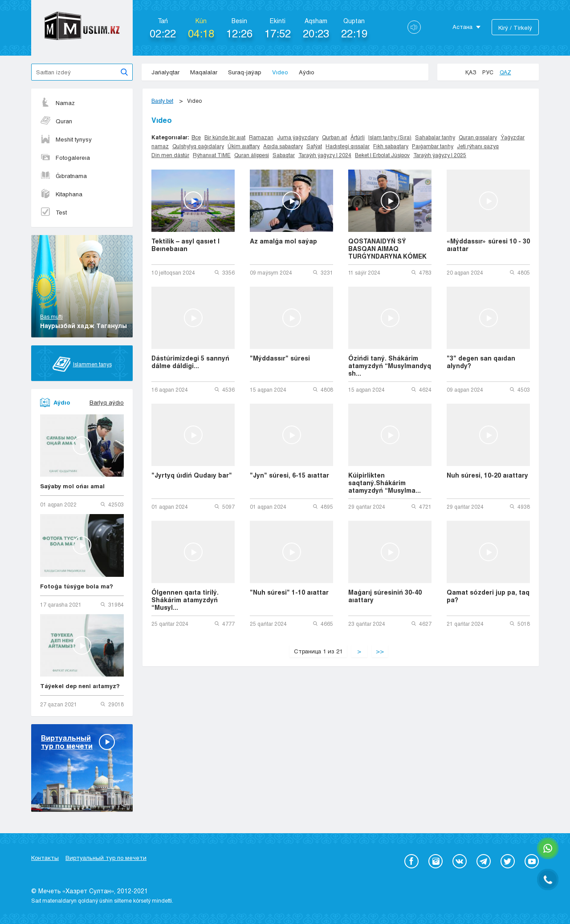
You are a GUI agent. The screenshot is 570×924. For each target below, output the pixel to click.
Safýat (314, 146)
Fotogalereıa (65, 158)
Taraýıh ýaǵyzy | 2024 (325, 155)
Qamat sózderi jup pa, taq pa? (488, 596)
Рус (488, 72)
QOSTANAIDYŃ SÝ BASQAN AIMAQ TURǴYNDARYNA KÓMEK (387, 249)
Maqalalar (204, 72)
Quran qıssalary (478, 137)
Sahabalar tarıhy (435, 137)
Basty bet (162, 101)
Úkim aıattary (244, 146)
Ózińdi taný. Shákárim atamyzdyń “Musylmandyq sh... (390, 366)
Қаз (471, 72)
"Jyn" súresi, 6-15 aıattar (289, 475)
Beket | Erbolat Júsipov (382, 155)
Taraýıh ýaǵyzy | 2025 (440, 155)
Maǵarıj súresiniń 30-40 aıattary (385, 596)
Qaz (505, 72)
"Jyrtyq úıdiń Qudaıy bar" (192, 475)
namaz (160, 146)
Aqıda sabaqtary (283, 146)
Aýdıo (307, 72)
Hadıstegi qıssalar (348, 146)
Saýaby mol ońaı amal (72, 486)
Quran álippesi (252, 155)
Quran (56, 121)
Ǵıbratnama (63, 176)
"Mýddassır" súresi (280, 358)
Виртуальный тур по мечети (106, 858)
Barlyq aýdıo (107, 402)
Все (196, 137)
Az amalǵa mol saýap (283, 241)
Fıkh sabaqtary (391, 146)
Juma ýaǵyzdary (298, 137)
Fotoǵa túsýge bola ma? (77, 586)
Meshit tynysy (66, 139)
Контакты (45, 858)
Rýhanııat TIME (212, 155)
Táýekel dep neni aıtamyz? (80, 686)
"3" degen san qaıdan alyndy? (481, 362)
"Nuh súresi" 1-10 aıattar (289, 592)
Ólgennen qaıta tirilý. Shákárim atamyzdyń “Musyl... (185, 600)
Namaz (57, 103)
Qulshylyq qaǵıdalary (198, 146)
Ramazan (261, 137)
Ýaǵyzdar (513, 137)
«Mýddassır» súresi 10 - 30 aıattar (488, 245)
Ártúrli (358, 137)
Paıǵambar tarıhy (433, 146)
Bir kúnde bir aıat (225, 137)
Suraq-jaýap (245, 72)
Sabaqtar (284, 155)
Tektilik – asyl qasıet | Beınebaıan (185, 245)
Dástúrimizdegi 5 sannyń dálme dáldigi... (190, 362)
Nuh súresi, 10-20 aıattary (487, 475)
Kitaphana (61, 194)
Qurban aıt (334, 137)
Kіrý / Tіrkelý (515, 28)
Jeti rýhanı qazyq (478, 146)
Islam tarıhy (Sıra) (390, 137)
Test (53, 212)
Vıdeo (280, 72)
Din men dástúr (170, 155)
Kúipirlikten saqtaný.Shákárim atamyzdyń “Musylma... (385, 483)
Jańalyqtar (165, 72)
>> (380, 651)
